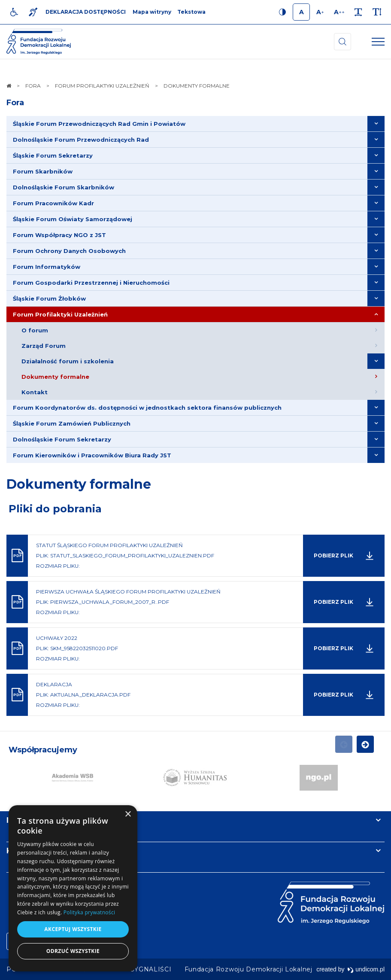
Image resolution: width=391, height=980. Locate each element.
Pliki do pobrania (55, 509)
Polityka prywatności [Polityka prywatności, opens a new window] (89, 912)
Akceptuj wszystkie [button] (73, 929)
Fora (15, 103)
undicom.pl (366, 969)
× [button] (128, 814)
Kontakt (23, 851)
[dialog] (73, 888)
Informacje (29, 820)
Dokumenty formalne (79, 484)
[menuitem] (195, 124)
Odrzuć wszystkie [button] (73, 951)
